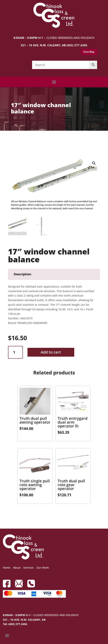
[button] (94, 163)
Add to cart (51, 352)
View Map (89, 52)
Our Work (43, 568)
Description (23, 274)
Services (29, 568)
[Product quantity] (15, 352)
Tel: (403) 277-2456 (15, 624)
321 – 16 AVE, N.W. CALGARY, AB (24, 620)
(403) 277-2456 (77, 45)
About (17, 568)
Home (7, 568)
